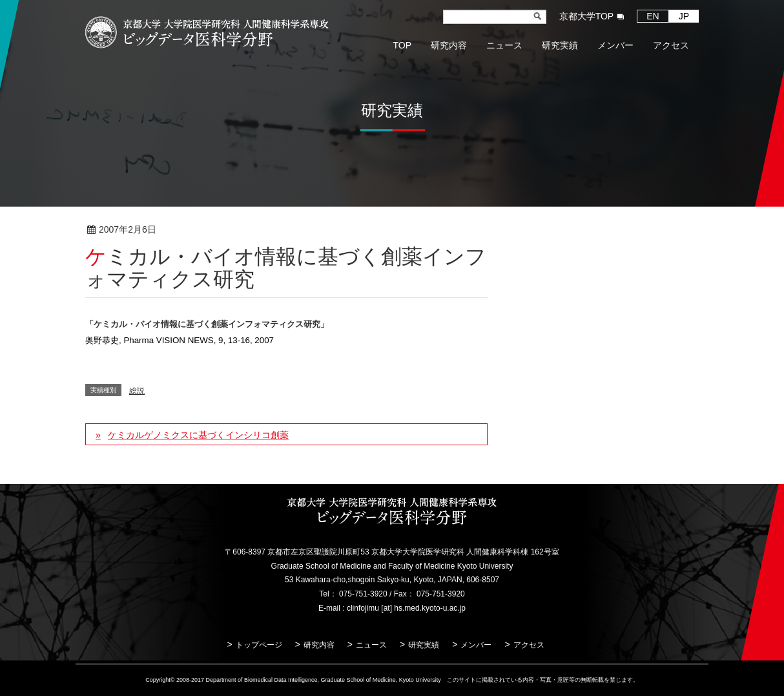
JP (684, 16)
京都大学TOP (587, 16)
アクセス (529, 645)
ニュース (371, 645)
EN (653, 16)
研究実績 (424, 645)
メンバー (476, 645)
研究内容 (319, 645)
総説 (198, 230)
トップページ (259, 645)
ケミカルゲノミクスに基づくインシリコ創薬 (198, 435)
